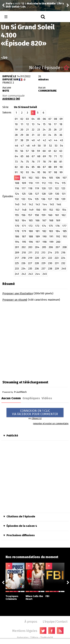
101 (24, 178)
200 (58, 242)
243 (31, 274)
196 (31, 242)
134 (30, 199)
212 (37, 253)
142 (31, 204)
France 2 (8, 83)
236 (37, 269)
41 (39, 140)
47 (22, 146)
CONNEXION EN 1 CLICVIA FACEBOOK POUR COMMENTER (35, 412)
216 (63, 253)
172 (30, 226)
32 (39, 135)
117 (24, 188)
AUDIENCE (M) (11, 99)
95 (39, 172)
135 (37, 199)
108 (17, 183)
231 (57, 263)
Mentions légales (25, 631)
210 (24, 253)
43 (50, 140)
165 (31, 221)
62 (55, 151)
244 (38, 274)
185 (65, 231)
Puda (9, 4)
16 (50, 124)
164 (24, 221)
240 (64, 269)
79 (50, 162)
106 (58, 178)
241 (17, 274)
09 (61, 119)
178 (17, 231)
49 (34, 146)
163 (17, 221)
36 (61, 135)
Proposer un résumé (15, 300)
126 (30, 194)
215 (57, 253)
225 (17, 263)
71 (55, 156)
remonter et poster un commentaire (51, 424)
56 (22, 151)
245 (45, 274)
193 (65, 237)
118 (30, 188)
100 (17, 178)
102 (30, 178)
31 (33, 135)
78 (44, 162)
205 (44, 247)
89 (56, 167)
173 (37, 226)
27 (61, 130)
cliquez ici (37, 418)
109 (24, 183)
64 (16, 156)
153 (57, 210)
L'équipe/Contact (55, 622)
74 (22, 162)
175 (51, 226)
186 (17, 237)
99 (61, 172)
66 (28, 156)
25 (50, 130)
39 (27, 140)
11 (22, 124)
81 (61, 162)
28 (16, 135)
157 (30, 215)
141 (24, 204)
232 (63, 263)
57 (27, 151)
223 (57, 258)
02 (22, 119)
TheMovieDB (47, 638)
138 (57, 199)
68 (39, 156)
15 (44, 124)
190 (44, 237)
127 (37, 194)
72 (61, 156)
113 (50, 183)
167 (44, 221)
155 (17, 215)
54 (62, 146)
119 (37, 188)
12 (27, 124)
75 (27, 162)
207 (58, 247)
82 (16, 167)
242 (24, 274)
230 (50, 263)
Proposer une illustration (18, 294)
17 (55, 124)
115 (64, 183)
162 (64, 215)
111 (37, 183)
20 (22, 130)
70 (50, 156)
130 (57, 194)
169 (58, 221)
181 (38, 231)
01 (16, 119)
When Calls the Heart (35, 596)
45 (61, 140)
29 (22, 135)
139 (63, 199)
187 (24, 237)
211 (30, 253)
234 (23, 269)
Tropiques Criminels (15, 596)
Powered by (14, 392)
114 (57, 183)
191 (51, 237)
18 (61, 124)
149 (31, 210)
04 (33, 119)
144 (45, 204)
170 (17, 226)
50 (39, 146)
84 (28, 167)
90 (61, 167)
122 (57, 188)
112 (44, 183)
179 (24, 231)
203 (30, 247)
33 (44, 135)
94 (33, 172)
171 (24, 226)
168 (51, 221)
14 (39, 124)
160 (50, 215)
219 (30, 258)
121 (50, 188)
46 (16, 146)
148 (24, 210)
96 (44, 172)
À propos (31, 622)
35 (55, 135)
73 (16, 162)
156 (23, 215)
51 (45, 146)
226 (23, 263)
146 (59, 204)
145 (52, 204)
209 (17, 253)
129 (50, 194)
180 (31, 231)
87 (44, 167)
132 (17, 199)
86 (39, 167)
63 (61, 151)
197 (38, 242)
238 (50, 269)
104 (44, 178)
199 (51, 242)
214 (50, 253)
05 (39, 119)
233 (17, 269)
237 (43, 269)
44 (56, 140)
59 (39, 151)
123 (63, 188)
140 (17, 204)
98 (56, 172)
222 (50, 258)
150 (38, 210)
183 (51, 231)
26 (55, 130)
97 (50, 172)
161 (57, 215)
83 (22, 167)
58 (33, 151)
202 (24, 247)
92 (22, 172)
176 (57, 226)
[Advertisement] (35, 340)
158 (37, 215)
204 (37, 247)
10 (16, 124)
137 (50, 199)
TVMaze (34, 638)
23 (39, 130)
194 (17, 242)
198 (44, 242)
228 (37, 263)
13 (33, 124)
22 (33, 130)
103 (37, 178)
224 (63, 258)
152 (51, 210)
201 (17, 247)
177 (64, 226)
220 (37, 258)
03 (27, 119)
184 (58, 231)
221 (44, 258)
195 (24, 242)
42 (44, 140)
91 (16, 172)
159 (43, 215)
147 (17, 210)
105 (51, 178)
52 (51, 146)
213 (43, 253)
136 (43, 199)
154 (64, 210)
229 (43, 263)
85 (33, 167)
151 (45, 210)
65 (22, 156)
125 (24, 194)
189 (38, 237)
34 (50, 135)
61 (50, 151)
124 (17, 194)
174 (44, 226)
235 (30, 269)
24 (44, 130)
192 (58, 237)
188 (31, 237)
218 (24, 258)
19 (16, 130)
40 (33, 140)
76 (33, 162)
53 (56, 146)
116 (17, 188)
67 (33, 156)
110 (31, 183)
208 (65, 247)
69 (44, 156)
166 (37, 221)
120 (44, 188)
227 (30, 263)
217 (17, 258)
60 (44, 151)
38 (22, 140)
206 (51, 247)
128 (44, 194)
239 (57, 269)
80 (55, 162)
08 (56, 119)
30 (27, 135)
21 (27, 130)
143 (38, 204)
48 (28, 146)
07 (50, 119)
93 (27, 172)
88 (50, 167)
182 (44, 231)
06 (44, 119)
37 (16, 140)
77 (39, 162)
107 (65, 178)
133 (23, 199)
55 (16, 151)
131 (64, 194)
